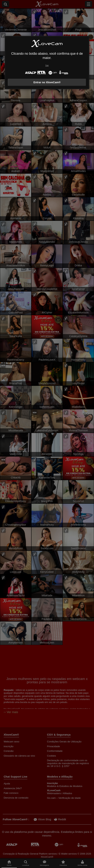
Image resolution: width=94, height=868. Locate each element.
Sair (47, 65)
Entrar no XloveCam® (47, 82)
